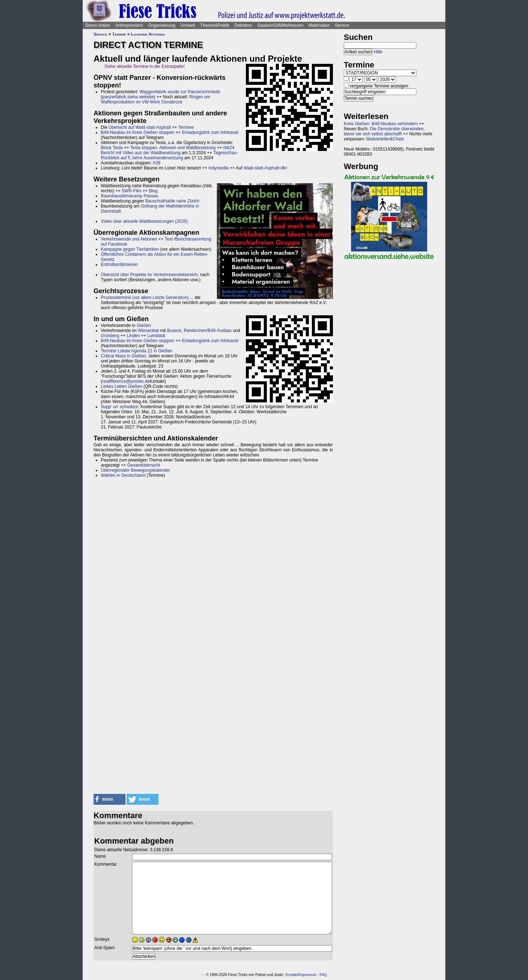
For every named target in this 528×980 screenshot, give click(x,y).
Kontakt (292, 975)
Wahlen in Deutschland (123, 475)
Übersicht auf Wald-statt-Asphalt (140, 127)
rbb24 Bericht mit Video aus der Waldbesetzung (168, 150)
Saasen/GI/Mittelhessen (280, 25)
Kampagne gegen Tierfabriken (130, 249)
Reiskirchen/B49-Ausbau (208, 331)
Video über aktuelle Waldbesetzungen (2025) (144, 221)
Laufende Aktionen (148, 34)
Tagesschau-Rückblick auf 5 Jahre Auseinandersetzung (169, 155)
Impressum (307, 975)
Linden (133, 336)
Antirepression (129, 25)
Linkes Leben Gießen (121, 386)
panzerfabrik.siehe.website (128, 97)
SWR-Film (131, 191)
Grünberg (110, 336)
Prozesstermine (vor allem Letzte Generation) (145, 298)
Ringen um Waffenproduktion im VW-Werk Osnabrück (156, 99)
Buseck (174, 331)
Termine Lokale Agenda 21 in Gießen (137, 351)
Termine (119, 34)
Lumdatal (156, 336)
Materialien (319, 25)
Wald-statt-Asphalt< (263, 168)
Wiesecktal (148, 331)
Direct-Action (98, 25)
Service (342, 25)
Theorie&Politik (215, 25)
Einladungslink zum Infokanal (210, 132)
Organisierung (162, 25)
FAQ (323, 975)
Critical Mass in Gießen (123, 356)
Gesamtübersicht (144, 465)
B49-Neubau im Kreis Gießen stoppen (138, 132)
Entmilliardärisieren (119, 265)
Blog (153, 191)
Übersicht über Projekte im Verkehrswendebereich (149, 275)
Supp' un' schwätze (119, 407)
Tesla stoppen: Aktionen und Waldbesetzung (173, 148)
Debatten (244, 25)
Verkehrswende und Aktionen (129, 239)
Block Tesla (112, 148)
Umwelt (188, 25)
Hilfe (378, 52)
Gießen (144, 325)
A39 (156, 163)
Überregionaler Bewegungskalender (135, 470)
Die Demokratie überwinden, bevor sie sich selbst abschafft (384, 131)
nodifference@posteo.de (126, 381)
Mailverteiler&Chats (385, 139)
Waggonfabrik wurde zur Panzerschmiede (180, 92)
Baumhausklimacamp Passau (129, 196)
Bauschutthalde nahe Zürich (172, 201)
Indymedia (218, 168)
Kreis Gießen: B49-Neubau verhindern (381, 124)
